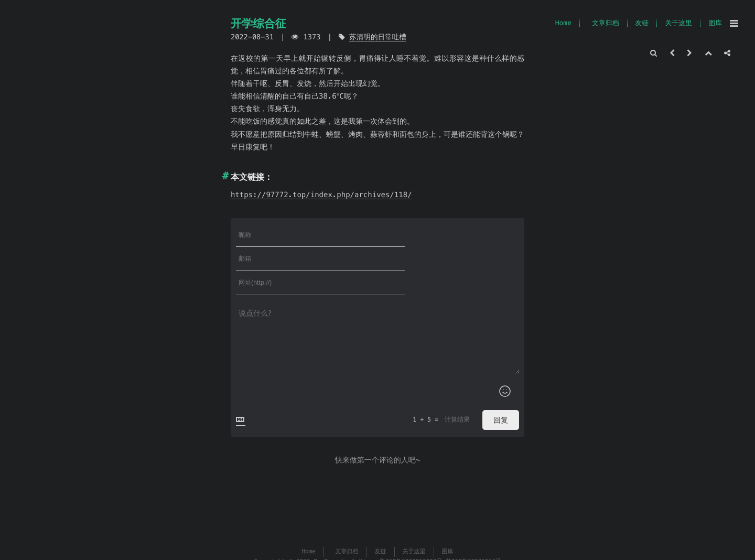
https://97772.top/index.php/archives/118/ (321, 195)
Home (563, 23)
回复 (501, 372)
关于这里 (678, 23)
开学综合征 (258, 23)
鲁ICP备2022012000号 (411, 514)
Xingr (367, 514)
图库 (715, 23)
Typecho (336, 514)
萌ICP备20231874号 (473, 514)
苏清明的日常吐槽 (378, 37)
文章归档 (606, 23)
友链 (642, 23)
